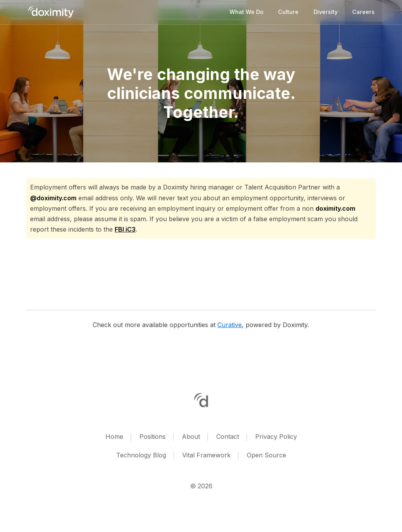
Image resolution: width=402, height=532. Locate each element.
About (191, 437)
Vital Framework (206, 455)
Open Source (266, 455)
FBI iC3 (125, 229)
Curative (230, 325)
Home (114, 437)
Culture (288, 12)
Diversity (326, 12)
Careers (363, 12)
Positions (153, 437)
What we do (246, 12)
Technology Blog (141, 455)
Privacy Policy (276, 437)
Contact (228, 437)
